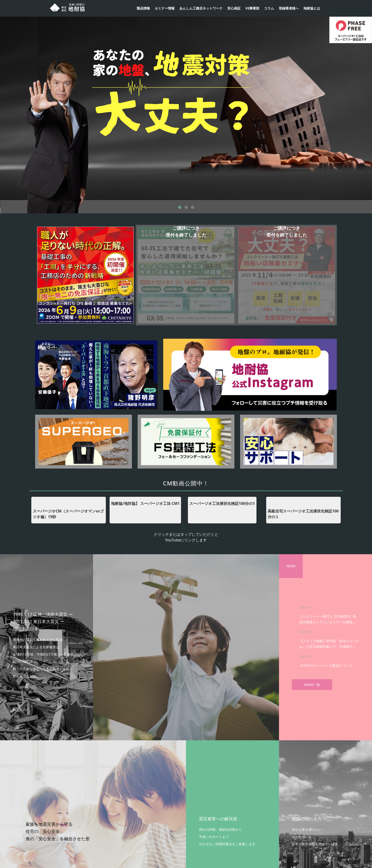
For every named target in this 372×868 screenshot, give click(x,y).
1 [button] (180, 207)
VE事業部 (252, 8)
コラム (269, 8)
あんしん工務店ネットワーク (201, 8)
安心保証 (234, 8)
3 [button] (193, 207)
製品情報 (143, 8)
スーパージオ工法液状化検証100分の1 (222, 503)
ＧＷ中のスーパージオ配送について (326, 665)
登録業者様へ (289, 8)
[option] (186, 110)
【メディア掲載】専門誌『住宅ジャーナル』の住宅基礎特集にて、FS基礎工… (329, 644)
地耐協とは (312, 8)
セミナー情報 (165, 8)
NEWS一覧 (312, 684)
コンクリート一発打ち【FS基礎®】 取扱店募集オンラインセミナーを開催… (328, 619)
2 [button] (186, 207)
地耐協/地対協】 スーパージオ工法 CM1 (145, 503)
